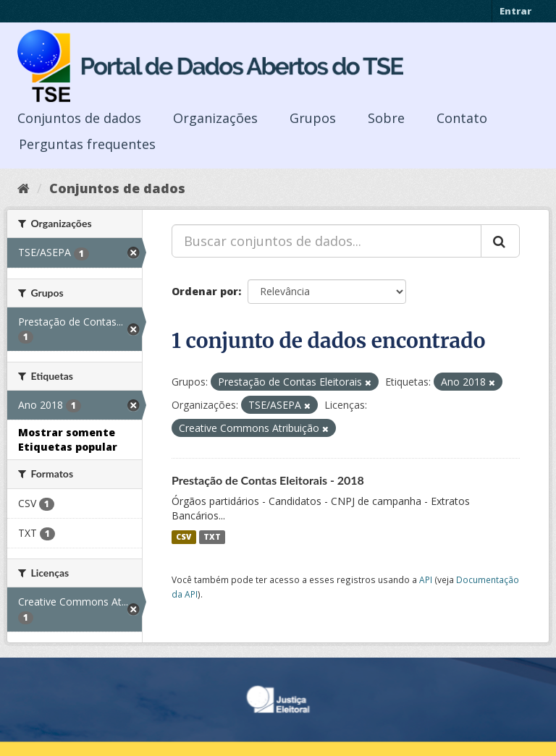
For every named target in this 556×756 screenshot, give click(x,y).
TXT (212, 537)
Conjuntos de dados (79, 118)
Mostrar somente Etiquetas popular (68, 439)
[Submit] (500, 241)
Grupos (313, 118)
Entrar (515, 11)
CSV (184, 537)
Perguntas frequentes (87, 144)
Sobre (386, 118)
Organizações (215, 118)
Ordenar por (205, 291)
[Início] (24, 188)
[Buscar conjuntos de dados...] (327, 241)
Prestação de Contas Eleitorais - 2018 (268, 480)
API (426, 579)
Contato (462, 118)
